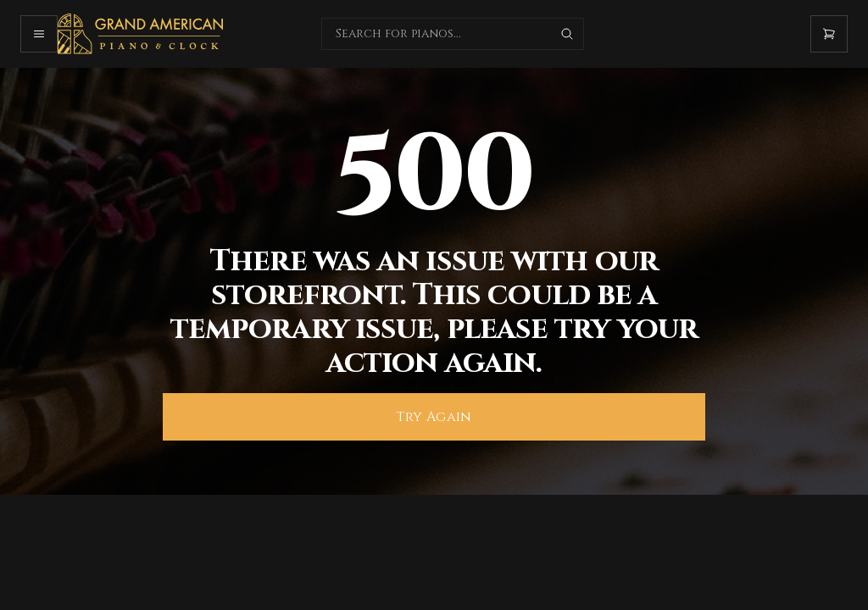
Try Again (434, 417)
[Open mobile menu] (39, 34)
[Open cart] (829, 34)
